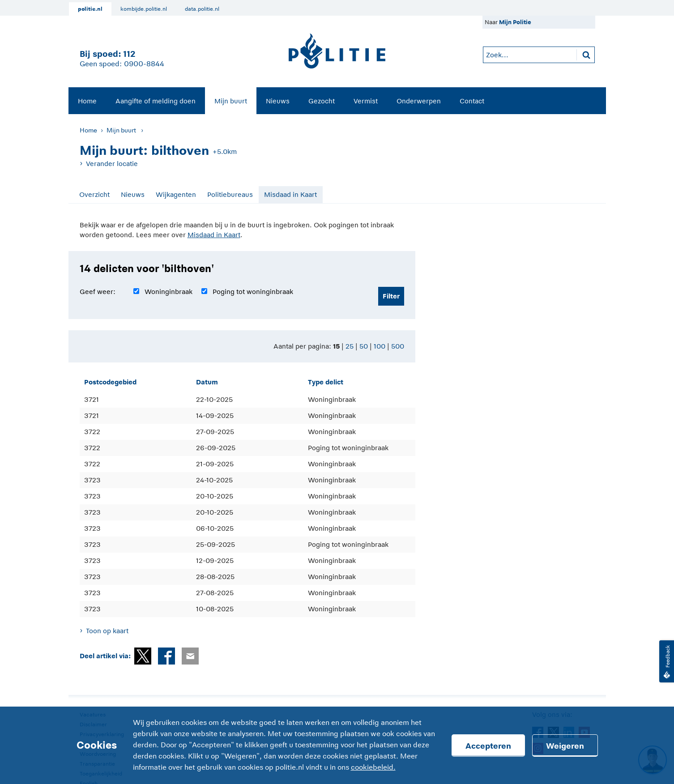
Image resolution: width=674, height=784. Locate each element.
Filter (391, 296)
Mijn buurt (231, 101)
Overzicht (94, 194)
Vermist (366, 101)
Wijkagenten (176, 194)
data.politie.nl (202, 9)
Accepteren (488, 746)
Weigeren (565, 746)
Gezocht (322, 101)
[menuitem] (87, 101)
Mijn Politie (515, 22)
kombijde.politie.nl (144, 9)
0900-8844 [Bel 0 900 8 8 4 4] (144, 64)
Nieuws (278, 101)
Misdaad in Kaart (290, 194)
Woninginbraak (168, 292)
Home (87, 101)
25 (350, 346)
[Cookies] (337, 745)
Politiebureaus (230, 194)
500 (398, 346)
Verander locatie (112, 164)
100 (380, 346)
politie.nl (90, 9)
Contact (472, 101)
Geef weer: (98, 292)
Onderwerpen (419, 101)
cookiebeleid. (373, 767)
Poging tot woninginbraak (253, 292)
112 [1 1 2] (129, 54)
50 (364, 346)
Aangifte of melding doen (156, 101)
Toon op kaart (107, 631)
